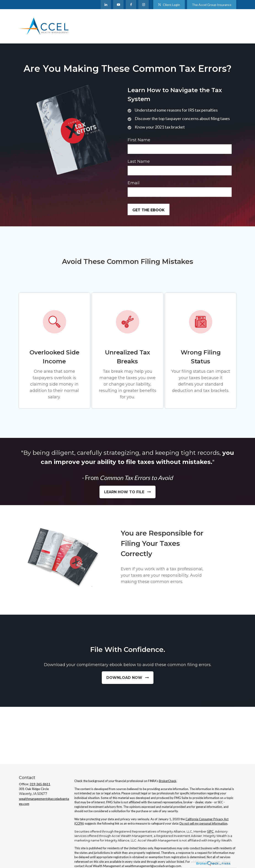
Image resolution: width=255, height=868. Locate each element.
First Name (139, 140)
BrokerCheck (168, 781)
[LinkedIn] (106, 5)
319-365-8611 (40, 784)
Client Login (169, 5)
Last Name (139, 161)
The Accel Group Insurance (212, 5)
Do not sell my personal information (203, 823)
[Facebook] (131, 5)
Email (134, 183)
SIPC (210, 831)
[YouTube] (118, 5)
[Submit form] (149, 209)
